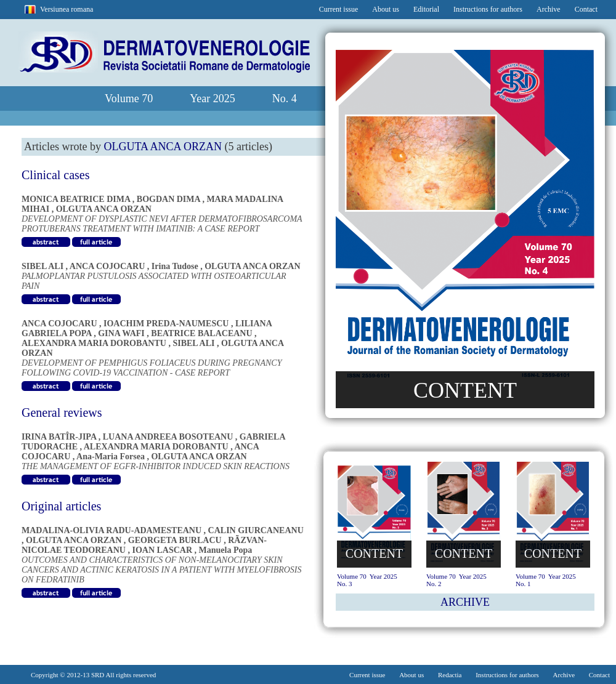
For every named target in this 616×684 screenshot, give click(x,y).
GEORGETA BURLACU (175, 540)
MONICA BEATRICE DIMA (76, 199)
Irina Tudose (175, 266)
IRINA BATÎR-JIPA (59, 437)
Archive (549, 9)
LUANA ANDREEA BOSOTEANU (168, 437)
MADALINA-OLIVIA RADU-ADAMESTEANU (111, 530)
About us (386, 9)
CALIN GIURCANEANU (256, 530)
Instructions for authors (488, 9)
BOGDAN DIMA (168, 199)
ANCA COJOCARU (107, 266)
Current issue (339, 9)
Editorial (426, 9)
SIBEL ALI (43, 266)
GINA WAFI (121, 333)
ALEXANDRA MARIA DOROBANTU (94, 343)
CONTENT (465, 390)
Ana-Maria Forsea (111, 457)
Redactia (450, 675)
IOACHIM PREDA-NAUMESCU (166, 324)
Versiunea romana (67, 9)
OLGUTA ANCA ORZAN (104, 209)
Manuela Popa (226, 550)
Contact (586, 9)
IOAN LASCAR (162, 550)
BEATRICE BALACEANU (201, 333)
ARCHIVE (465, 602)
